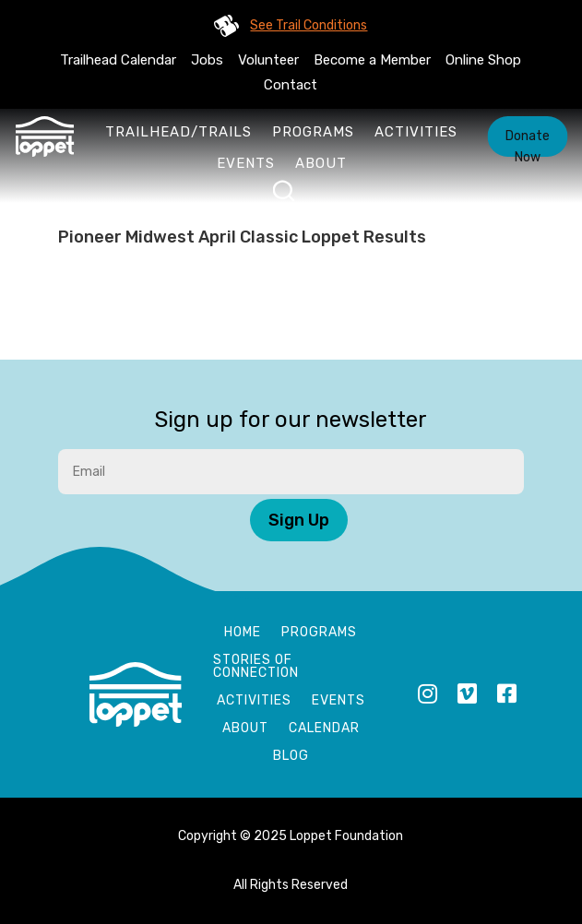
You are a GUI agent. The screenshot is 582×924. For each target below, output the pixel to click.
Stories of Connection (256, 667)
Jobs (207, 60)
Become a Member (372, 60)
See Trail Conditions (309, 25)
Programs (313, 132)
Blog (291, 757)
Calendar (324, 729)
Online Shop (483, 60)
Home (243, 633)
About (321, 163)
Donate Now (528, 142)
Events (246, 163)
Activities (416, 132)
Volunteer (268, 60)
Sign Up (299, 520)
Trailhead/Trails (178, 132)
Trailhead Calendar (118, 60)
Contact (291, 85)
